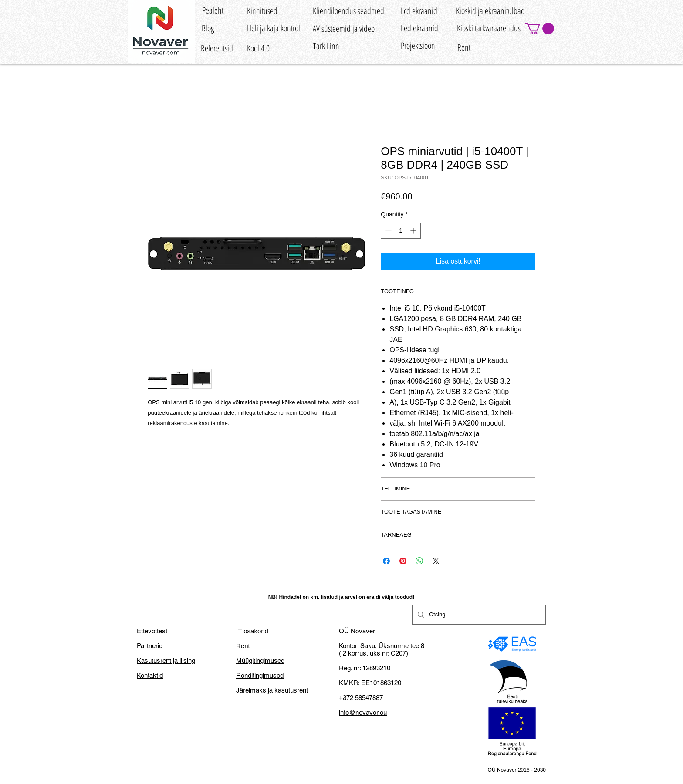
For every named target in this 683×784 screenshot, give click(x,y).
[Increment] (414, 231)
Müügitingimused (260, 661)
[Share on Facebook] (386, 561)
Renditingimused (260, 675)
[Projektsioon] (418, 46)
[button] (540, 29)
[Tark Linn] (326, 46)
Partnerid (150, 646)
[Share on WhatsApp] (419, 561)
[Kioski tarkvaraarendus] (489, 28)
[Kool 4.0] (258, 49)
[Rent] (464, 48)
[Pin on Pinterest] (403, 561)
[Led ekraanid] (419, 28)
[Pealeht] (213, 10)
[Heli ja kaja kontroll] (274, 28)
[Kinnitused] (262, 11)
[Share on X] (436, 561)
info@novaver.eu (363, 712)
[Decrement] (387, 231)
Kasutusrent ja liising (166, 661)
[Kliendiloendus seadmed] (348, 11)
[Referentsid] (217, 49)
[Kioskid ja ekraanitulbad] (490, 11)
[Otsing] (478, 615)
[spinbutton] (401, 231)
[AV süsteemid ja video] (344, 29)
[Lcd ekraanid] (419, 11)
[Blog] (208, 28)
